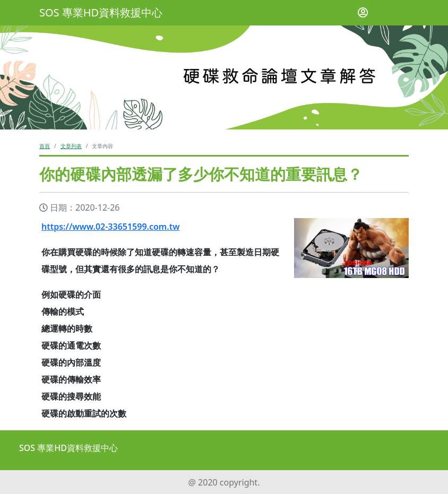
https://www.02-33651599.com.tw (110, 227)
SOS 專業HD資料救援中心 (101, 12)
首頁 (45, 146)
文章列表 (71, 146)
